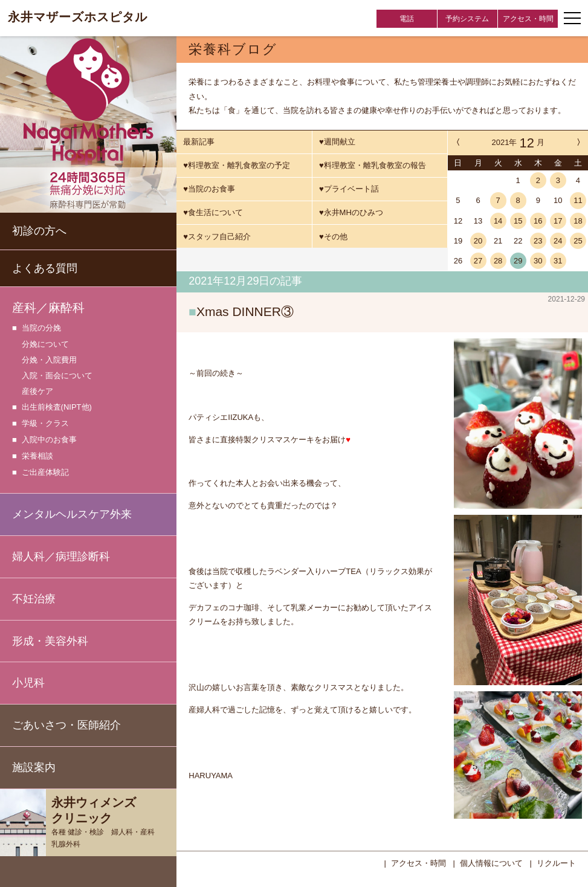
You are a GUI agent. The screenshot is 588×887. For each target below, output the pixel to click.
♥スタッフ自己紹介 (217, 237)
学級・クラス (45, 424)
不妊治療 (34, 599)
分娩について (45, 344)
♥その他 (333, 237)
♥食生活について (213, 212)
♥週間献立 (337, 142)
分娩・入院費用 (49, 360)
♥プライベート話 (349, 189)
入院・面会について (57, 376)
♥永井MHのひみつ (351, 212)
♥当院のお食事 (209, 189)
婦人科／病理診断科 (61, 556)
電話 (407, 19)
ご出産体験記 (45, 473)
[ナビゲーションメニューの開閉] (572, 18)
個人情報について (491, 862)
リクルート (556, 862)
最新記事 (199, 142)
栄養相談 (37, 456)
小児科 (28, 683)
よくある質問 (45, 268)
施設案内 (34, 767)
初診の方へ (39, 231)
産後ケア (37, 391)
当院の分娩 (41, 328)
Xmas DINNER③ (245, 311)
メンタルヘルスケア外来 (72, 514)
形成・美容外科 (50, 641)
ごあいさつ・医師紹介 (66, 725)
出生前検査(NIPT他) (57, 408)
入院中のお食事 (49, 440)
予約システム (467, 19)
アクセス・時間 (528, 19)
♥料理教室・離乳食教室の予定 (237, 165)
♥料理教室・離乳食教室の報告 (373, 165)
